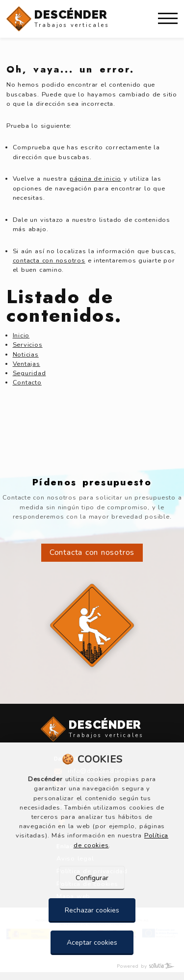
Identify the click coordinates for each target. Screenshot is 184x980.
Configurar (92, 878)
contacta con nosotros (49, 261)
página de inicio (95, 179)
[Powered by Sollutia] (92, 967)
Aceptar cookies (92, 943)
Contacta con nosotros (92, 552)
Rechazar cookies (92, 910)
